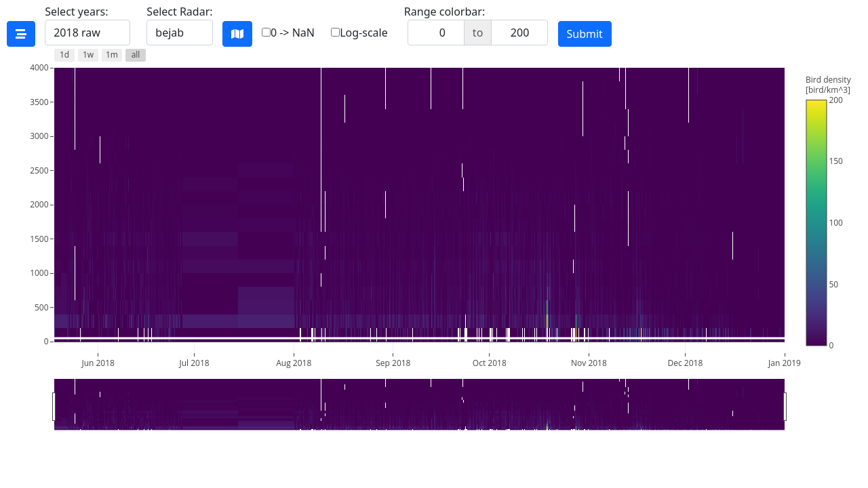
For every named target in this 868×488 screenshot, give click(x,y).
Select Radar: (179, 25)
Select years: (87, 25)
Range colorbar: (476, 25)
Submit (585, 34)
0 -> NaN (288, 33)
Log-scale (359, 33)
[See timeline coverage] (21, 34)
